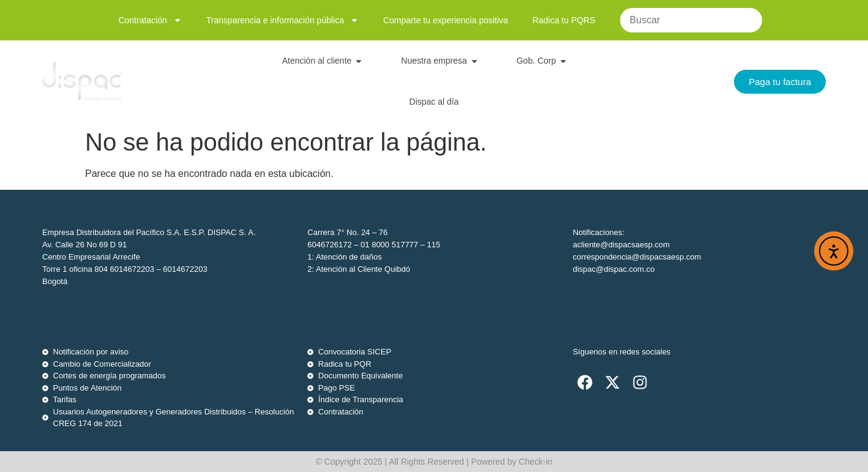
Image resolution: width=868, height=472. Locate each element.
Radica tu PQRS (564, 20)
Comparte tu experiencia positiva (446, 20)
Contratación (150, 20)
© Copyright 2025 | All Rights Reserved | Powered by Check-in (434, 462)
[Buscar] (691, 20)
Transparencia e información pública (282, 20)
